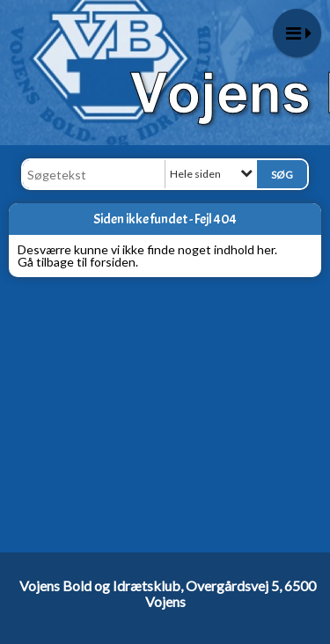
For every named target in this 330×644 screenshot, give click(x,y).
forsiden (113, 262)
